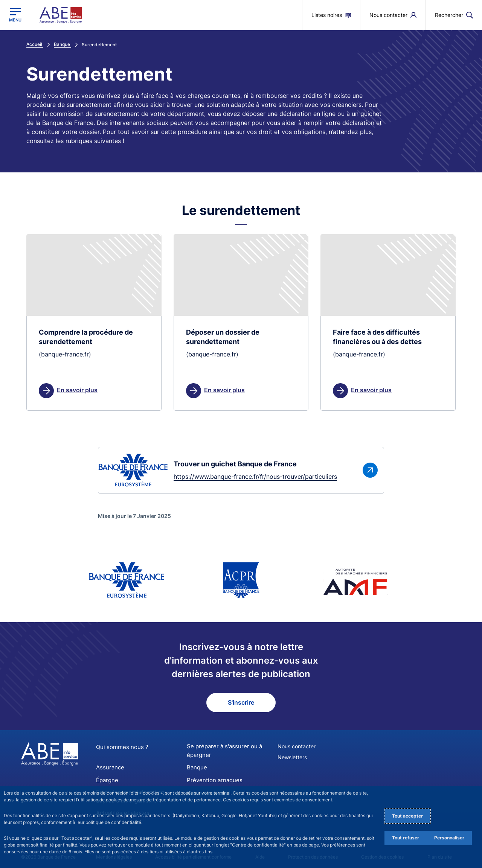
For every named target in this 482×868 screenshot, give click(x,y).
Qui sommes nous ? (120, 748)
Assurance (109, 767)
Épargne (106, 779)
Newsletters (292, 758)
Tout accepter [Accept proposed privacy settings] (407, 816)
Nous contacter (297, 747)
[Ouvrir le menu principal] (15, 15)
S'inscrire (241, 704)
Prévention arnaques (212, 779)
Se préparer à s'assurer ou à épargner (221, 751)
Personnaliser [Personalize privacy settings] (449, 838)
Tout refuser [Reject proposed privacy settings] (406, 838)
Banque (196, 767)
